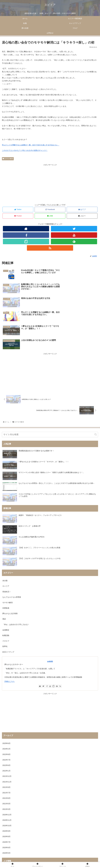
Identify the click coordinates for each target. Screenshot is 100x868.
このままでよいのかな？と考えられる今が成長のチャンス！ (25, 150)
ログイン (6, 822)
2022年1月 (6, 724)
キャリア (6, 539)
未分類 (5, 534)
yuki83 (50, 614)
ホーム (17, 858)
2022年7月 (6, 713)
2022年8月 (6, 707)
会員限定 (6, 583)
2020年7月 (6, 795)
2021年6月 (6, 751)
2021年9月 (6, 740)
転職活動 (6, 588)
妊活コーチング (8, 605)
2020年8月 (6, 790)
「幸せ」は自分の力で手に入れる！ (16, 578)
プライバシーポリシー (50, 858)
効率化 (5, 600)
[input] (50, 388)
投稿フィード (7, 827)
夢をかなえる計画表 (10, 567)
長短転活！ (7, 545)
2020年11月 (7, 773)
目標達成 (6, 561)
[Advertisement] (50, 183)
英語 (4, 572)
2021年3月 (6, 762)
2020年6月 (6, 801)
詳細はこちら (10, 635)
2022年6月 (6, 718)
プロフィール (83, 858)
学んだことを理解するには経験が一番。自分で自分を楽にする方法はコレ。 (31, 145)
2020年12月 (7, 768)
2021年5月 (6, 757)
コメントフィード (9, 833)
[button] (96, 387)
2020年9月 (6, 784)
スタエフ (6, 594)
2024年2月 (6, 702)
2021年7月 (6, 746)
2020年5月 (6, 806)
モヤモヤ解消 (8, 159)
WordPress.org (8, 838)
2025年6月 (6, 697)
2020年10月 (7, 779)
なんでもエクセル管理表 (12, 550)
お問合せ (50, 861)
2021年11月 (7, 735)
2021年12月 (7, 729)
